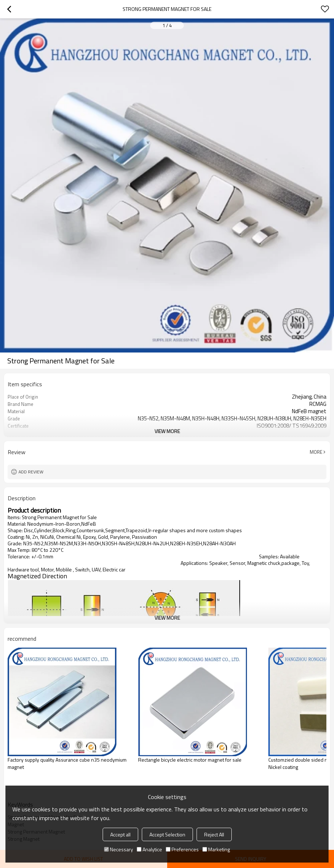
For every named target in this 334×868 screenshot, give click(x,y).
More (316, 452)
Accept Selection (167, 834)
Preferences (182, 849)
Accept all (120, 834)
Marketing (216, 849)
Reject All (214, 834)
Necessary (119, 849)
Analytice (149, 849)
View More (167, 431)
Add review (31, 472)
